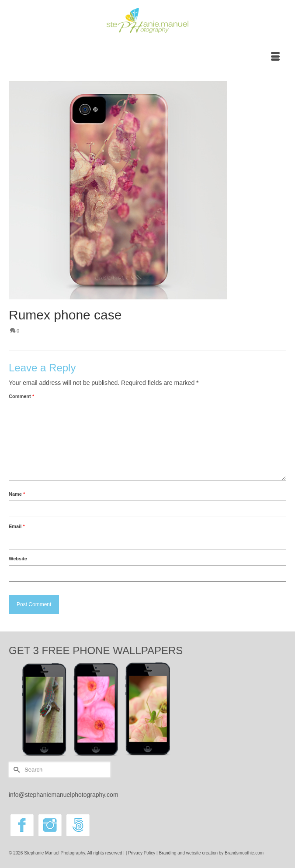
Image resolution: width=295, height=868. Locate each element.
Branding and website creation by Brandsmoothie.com (212, 853)
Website (18, 559)
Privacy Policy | (143, 853)
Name (17, 494)
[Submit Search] (15, 770)
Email (17, 526)
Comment (21, 396)
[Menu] (275, 57)
